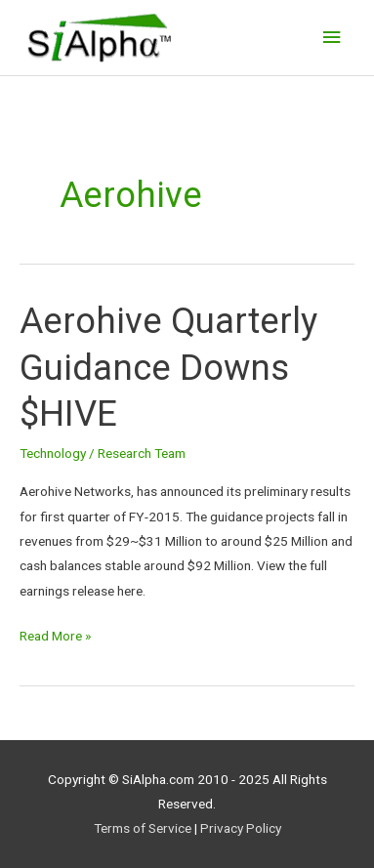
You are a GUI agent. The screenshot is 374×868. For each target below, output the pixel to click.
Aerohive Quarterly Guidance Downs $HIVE (168, 367)
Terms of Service (143, 828)
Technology (53, 453)
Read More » (55, 634)
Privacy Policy (241, 828)
